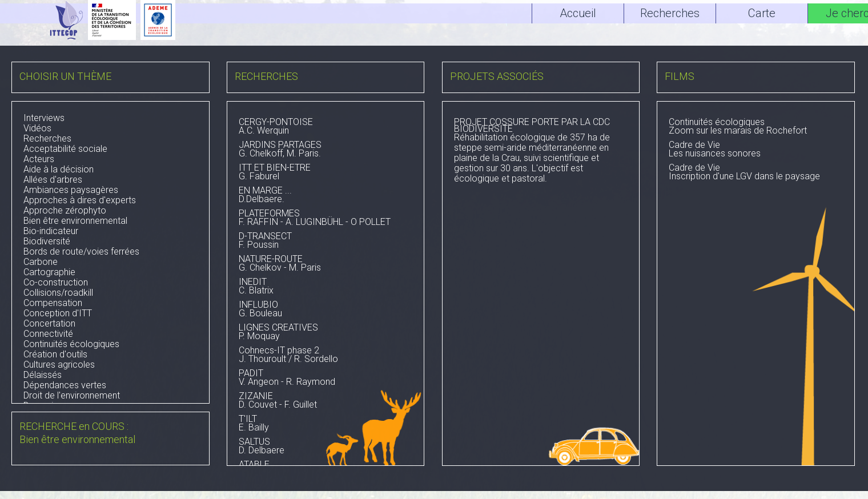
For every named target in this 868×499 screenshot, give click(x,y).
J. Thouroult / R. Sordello (326, 356)
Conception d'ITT (58, 313)
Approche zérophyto (65, 210)
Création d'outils (55, 354)
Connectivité (48, 334)
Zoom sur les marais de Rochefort (756, 127)
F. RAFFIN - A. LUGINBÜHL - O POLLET (326, 219)
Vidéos (37, 128)
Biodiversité (47, 241)
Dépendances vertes (65, 385)
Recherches (47, 138)
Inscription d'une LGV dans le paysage (756, 173)
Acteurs (39, 159)
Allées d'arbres (53, 180)
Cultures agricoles (59, 365)
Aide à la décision (59, 169)
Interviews (44, 118)
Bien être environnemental (75, 221)
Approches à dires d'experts (80, 200)
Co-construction (56, 282)
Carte (762, 13)
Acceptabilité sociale (65, 149)
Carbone (41, 262)
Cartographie (49, 272)
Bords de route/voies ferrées (81, 251)
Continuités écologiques (71, 344)
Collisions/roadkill (58, 293)
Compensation (53, 303)
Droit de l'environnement (72, 395)
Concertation (49, 323)
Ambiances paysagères (71, 190)
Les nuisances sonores (756, 150)
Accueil (578, 13)
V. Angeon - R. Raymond (326, 379)
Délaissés (43, 375)
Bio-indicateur (51, 231)
